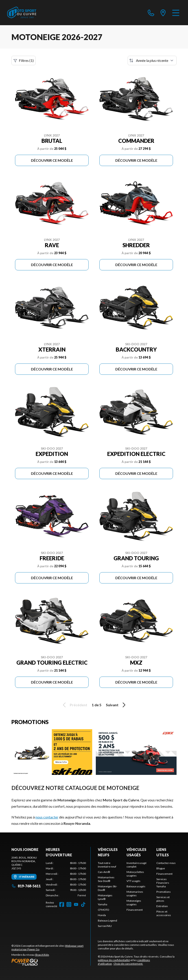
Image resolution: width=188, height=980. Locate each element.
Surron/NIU (105, 926)
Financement (135, 910)
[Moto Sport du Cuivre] (22, 13)
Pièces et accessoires (164, 913)
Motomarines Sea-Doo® (106, 879)
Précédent (74, 705)
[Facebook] (62, 904)
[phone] (151, 13)
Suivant (116, 705)
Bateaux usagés (136, 886)
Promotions (164, 892)
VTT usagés (133, 881)
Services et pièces (163, 899)
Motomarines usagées (135, 894)
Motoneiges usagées (134, 903)
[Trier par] (152, 61)
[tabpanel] (66, 879)
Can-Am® (104, 872)
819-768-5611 (26, 886)
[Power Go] (51, 962)
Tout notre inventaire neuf (107, 865)
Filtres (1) (24, 61)
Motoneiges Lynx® (105, 897)
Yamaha (103, 904)
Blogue (161, 868)
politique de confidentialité (114, 960)
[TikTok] (83, 904)
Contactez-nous (166, 863)
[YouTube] (76, 904)
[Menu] (176, 13)
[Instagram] (69, 904)
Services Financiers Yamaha (163, 883)
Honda (102, 915)
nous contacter (47, 817)
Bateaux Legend (107, 921)
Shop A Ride (42, 955)
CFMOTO (104, 910)
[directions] (163, 13)
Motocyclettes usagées (135, 874)
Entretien (162, 906)
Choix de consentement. (128, 964)
